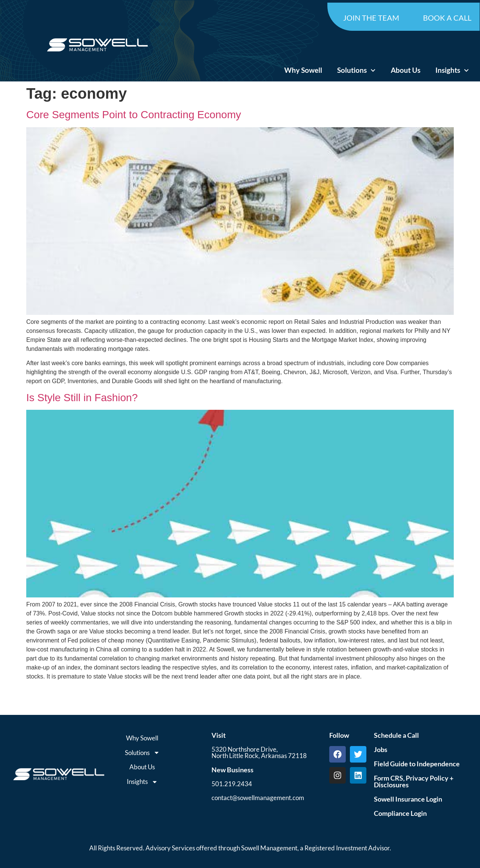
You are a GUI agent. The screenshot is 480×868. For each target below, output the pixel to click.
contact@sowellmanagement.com (258, 798)
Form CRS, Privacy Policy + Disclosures (414, 781)
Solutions (356, 70)
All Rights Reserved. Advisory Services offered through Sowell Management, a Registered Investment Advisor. (240, 848)
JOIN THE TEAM (371, 18)
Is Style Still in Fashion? (82, 398)
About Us (406, 70)
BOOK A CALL (447, 18)
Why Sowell (303, 70)
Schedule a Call (396, 735)
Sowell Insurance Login (408, 799)
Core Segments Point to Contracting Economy (134, 115)
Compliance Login (400, 813)
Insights (452, 70)
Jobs (381, 749)
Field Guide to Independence (417, 764)
